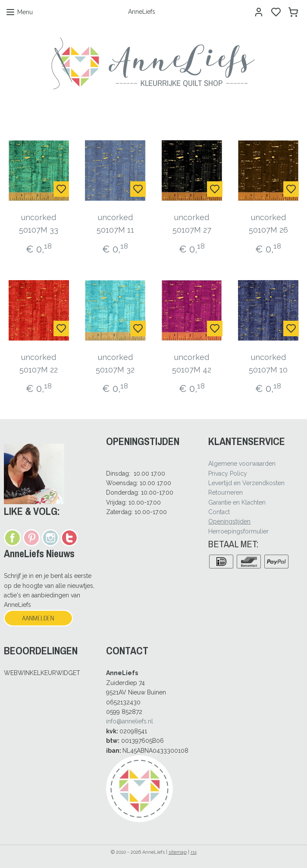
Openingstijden (229, 521)
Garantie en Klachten (237, 502)
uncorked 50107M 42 (192, 363)
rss (194, 852)
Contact (219, 512)
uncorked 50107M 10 (268, 363)
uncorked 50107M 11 (115, 224)
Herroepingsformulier (238, 531)
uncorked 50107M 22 (39, 363)
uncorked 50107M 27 (192, 224)
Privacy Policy (228, 473)
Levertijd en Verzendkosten (246, 483)
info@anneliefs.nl (130, 721)
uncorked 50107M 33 (39, 224)
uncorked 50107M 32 (115, 363)
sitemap (178, 852)
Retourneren (226, 492)
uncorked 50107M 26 (268, 224)
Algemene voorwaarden (242, 464)
